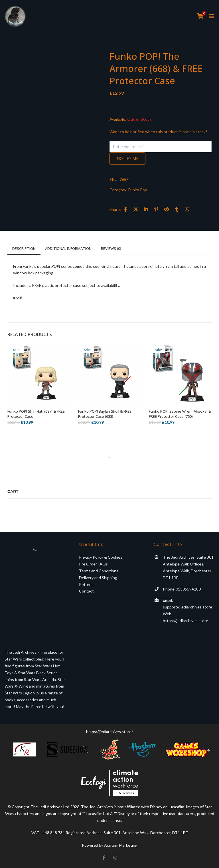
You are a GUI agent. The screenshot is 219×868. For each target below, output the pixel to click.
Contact (86, 591)
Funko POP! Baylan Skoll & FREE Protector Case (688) (105, 414)
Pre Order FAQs (93, 564)
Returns (86, 584)
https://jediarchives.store (185, 621)
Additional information (68, 248)
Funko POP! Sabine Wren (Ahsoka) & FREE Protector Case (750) (180, 414)
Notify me (127, 158)
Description (24, 248)
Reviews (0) (111, 248)
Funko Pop (138, 190)
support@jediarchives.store (187, 607)
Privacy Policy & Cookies (101, 557)
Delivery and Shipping (98, 578)
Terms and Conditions (99, 571)
